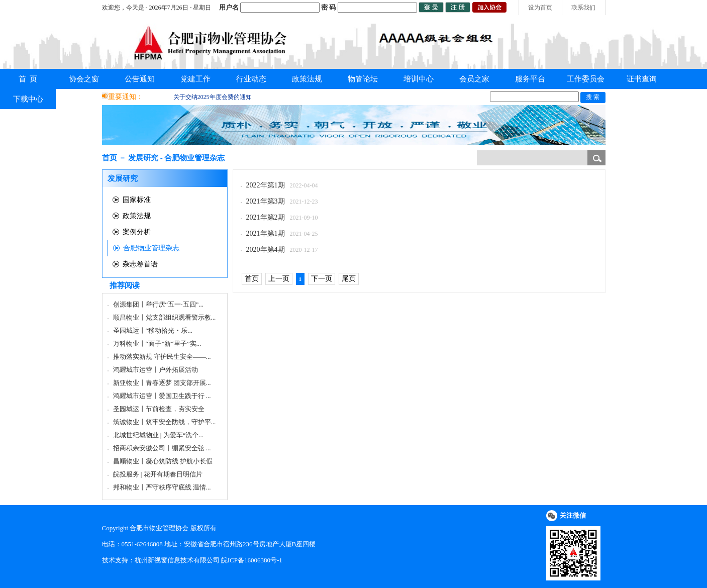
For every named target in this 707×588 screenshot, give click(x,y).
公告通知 (140, 79)
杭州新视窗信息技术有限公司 (177, 560)
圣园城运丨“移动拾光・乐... (153, 330)
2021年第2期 (266, 217)
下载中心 (28, 99)
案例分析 (137, 232)
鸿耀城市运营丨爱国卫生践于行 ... (162, 396)
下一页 (322, 279)
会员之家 (474, 79)
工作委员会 (586, 79)
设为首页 (540, 8)
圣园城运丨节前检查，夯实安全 (159, 409)
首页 (252, 279)
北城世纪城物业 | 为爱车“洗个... (159, 435)
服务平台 (530, 79)
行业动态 (251, 79)
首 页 (28, 79)
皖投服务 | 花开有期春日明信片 (158, 474)
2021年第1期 (266, 233)
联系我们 (583, 8)
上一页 (279, 279)
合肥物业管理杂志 (151, 248)
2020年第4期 (266, 250)
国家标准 (137, 200)
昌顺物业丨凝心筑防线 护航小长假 (163, 461)
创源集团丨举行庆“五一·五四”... (159, 304)
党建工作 (195, 79)
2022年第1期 (266, 185)
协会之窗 (84, 79)
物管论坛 (363, 79)
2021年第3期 (266, 201)
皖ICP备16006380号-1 (252, 560)
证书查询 (642, 79)
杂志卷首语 (140, 264)
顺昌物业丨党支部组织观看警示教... (165, 317)
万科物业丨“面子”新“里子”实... (157, 344)
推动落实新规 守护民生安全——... (162, 357)
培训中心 (419, 79)
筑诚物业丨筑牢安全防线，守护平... (165, 422)
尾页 (349, 279)
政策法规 (307, 79)
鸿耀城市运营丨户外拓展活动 (156, 370)
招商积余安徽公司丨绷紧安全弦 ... (162, 448)
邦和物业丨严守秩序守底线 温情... (162, 487)
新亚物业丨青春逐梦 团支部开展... (162, 383)
